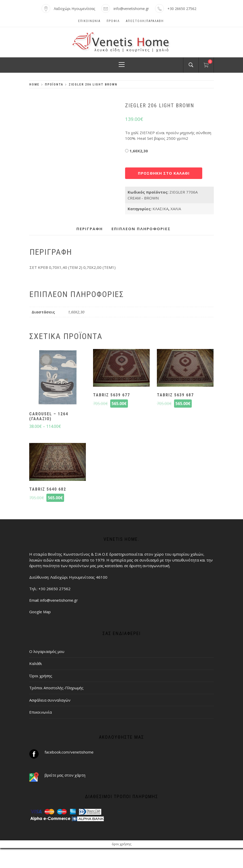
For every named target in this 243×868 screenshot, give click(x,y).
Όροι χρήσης (41, 676)
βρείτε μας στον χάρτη (65, 775)
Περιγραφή (90, 229)
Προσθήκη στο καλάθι (164, 173)
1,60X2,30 (139, 151)
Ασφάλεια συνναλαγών (50, 700)
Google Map (40, 612)
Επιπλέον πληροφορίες (141, 229)
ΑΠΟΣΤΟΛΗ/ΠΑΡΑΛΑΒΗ (145, 21)
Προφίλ (113, 21)
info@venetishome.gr (131, 9)
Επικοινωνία (89, 21)
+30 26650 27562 (182, 9)
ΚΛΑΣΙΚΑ (160, 209)
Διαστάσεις (159, 150)
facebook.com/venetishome (69, 752)
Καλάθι (36, 663)
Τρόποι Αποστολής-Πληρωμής (56, 688)
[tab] (90, 229)
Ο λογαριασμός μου (47, 651)
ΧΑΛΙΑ (176, 209)
